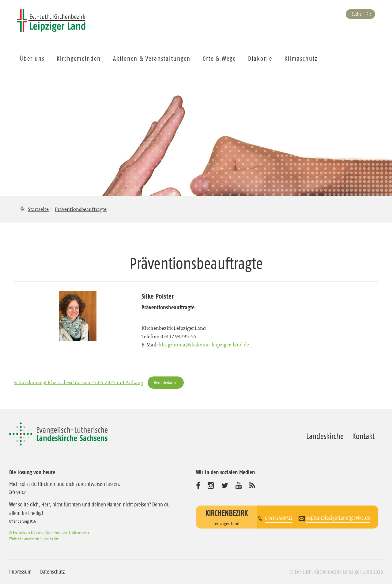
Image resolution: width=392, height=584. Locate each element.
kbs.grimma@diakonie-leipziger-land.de (204, 345)
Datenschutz (53, 572)
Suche (357, 14)
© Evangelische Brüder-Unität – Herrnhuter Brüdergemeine (49, 532)
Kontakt (363, 436)
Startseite (38, 209)
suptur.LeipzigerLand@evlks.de (338, 518)
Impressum (20, 572)
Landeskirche (325, 436)
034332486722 (279, 518)
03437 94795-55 (179, 336)
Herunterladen (166, 382)
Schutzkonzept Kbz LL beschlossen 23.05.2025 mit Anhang (78, 382)
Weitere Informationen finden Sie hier (34, 538)
